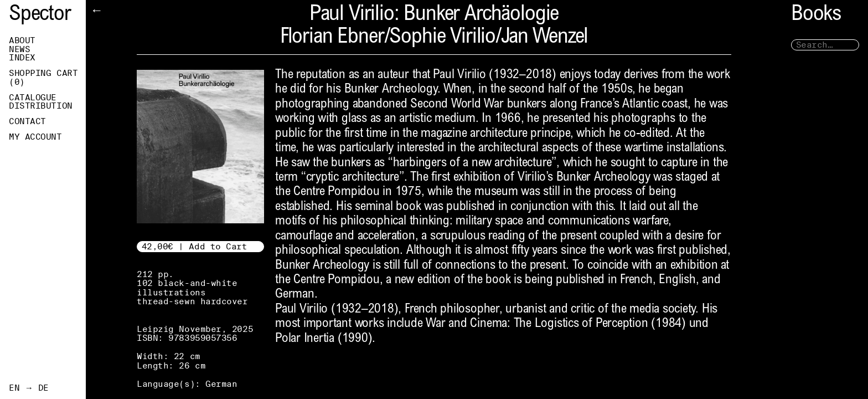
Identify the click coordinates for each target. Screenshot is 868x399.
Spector (40, 15)
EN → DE (29, 388)
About (22, 40)
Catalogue (33, 98)
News (19, 49)
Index (22, 58)
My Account (35, 137)
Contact (27, 121)
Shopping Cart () (43, 78)
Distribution (41, 106)
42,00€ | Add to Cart (195, 246)
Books (816, 15)
